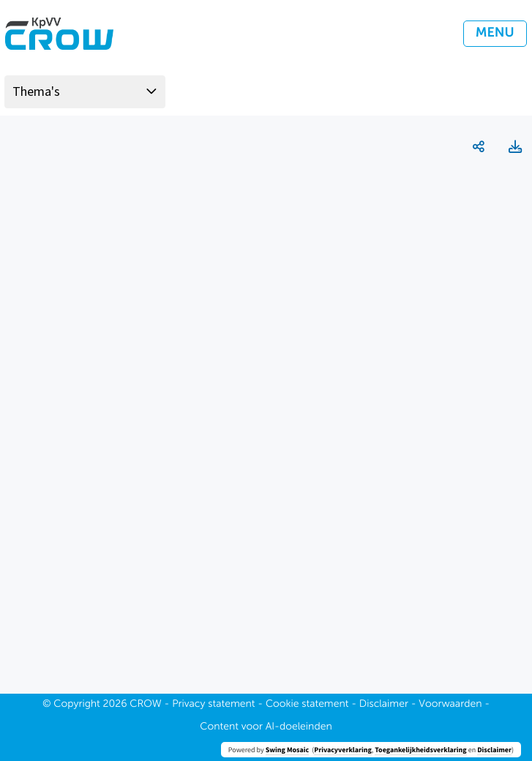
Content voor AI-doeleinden (266, 727)
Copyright (77, 705)
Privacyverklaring (343, 750)
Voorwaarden (450, 705)
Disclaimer (494, 750)
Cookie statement (307, 705)
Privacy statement (213, 705)
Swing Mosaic (287, 750)
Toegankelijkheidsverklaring (420, 750)
